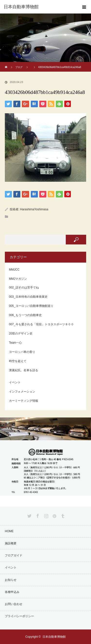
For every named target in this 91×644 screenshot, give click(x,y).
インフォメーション (22, 392)
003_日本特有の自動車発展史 (28, 297)
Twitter (29, 515)
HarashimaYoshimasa (34, 209)
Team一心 (15, 343)
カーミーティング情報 (24, 401)
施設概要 (11, 543)
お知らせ (11, 580)
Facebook (37, 515)
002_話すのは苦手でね (24, 288)
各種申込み (12, 592)
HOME (9, 531)
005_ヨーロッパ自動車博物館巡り (31, 306)
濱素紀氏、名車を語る (24, 370)
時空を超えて (18, 361)
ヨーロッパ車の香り (22, 352)
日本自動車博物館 (54, 637)
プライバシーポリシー (19, 616)
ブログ (19, 67)
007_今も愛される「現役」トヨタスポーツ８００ (41, 324)
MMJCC (14, 270)
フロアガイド (14, 555)
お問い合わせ (14, 604)
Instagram (46, 515)
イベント (15, 382)
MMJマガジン (18, 279)
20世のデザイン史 (21, 333)
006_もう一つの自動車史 (25, 315)
